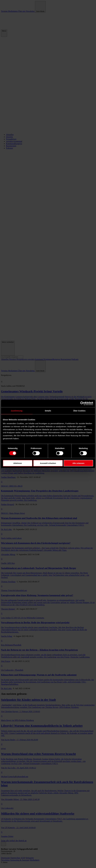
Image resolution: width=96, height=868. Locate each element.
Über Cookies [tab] (79, 411)
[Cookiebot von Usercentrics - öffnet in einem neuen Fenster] (82, 403)
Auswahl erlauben (48, 463)
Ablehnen (18, 463)
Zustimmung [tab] (17, 411)
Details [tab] (48, 411)
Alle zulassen (78, 463)
